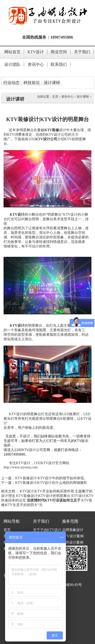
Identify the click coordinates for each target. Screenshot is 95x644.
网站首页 (12, 52)
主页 (55, 97)
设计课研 (52, 83)
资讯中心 (36, 64)
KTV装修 (52, 130)
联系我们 (59, 64)
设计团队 (12, 64)
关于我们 (82, 52)
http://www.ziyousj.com (21, 467)
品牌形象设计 (73, 530)
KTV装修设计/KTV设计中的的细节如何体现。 (51, 478)
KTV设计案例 (73, 536)
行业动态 (11, 83)
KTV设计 (36, 52)
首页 (7, 530)
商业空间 (59, 52)
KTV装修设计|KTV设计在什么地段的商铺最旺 (51, 483)
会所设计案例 (73, 542)
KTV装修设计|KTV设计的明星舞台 (43, 496)
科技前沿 (32, 83)
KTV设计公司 (33, 450)
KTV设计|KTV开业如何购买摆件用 (47, 491)
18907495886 (62, 37)
